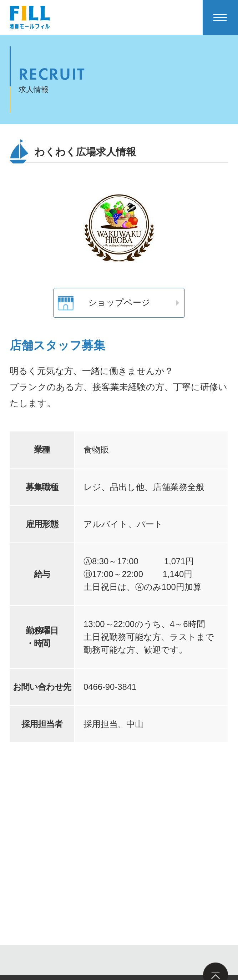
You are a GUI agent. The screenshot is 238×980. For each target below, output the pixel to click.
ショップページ (104, 303)
